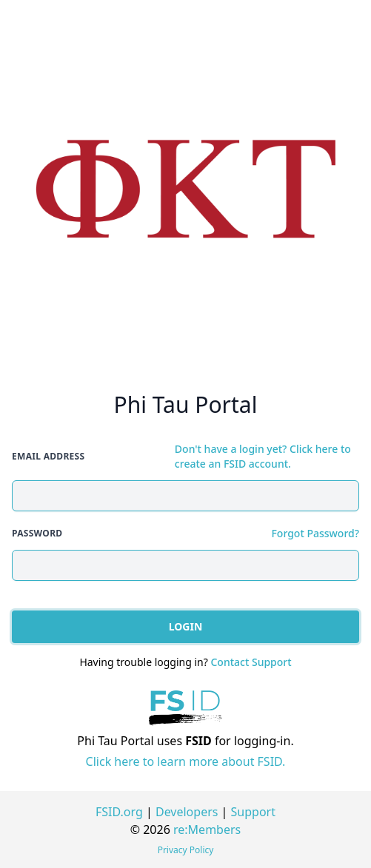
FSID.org (119, 812)
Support (253, 812)
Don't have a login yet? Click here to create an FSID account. (263, 456)
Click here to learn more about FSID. (186, 761)
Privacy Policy (186, 850)
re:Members (207, 830)
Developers (187, 812)
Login (186, 626)
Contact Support (251, 662)
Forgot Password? (315, 533)
